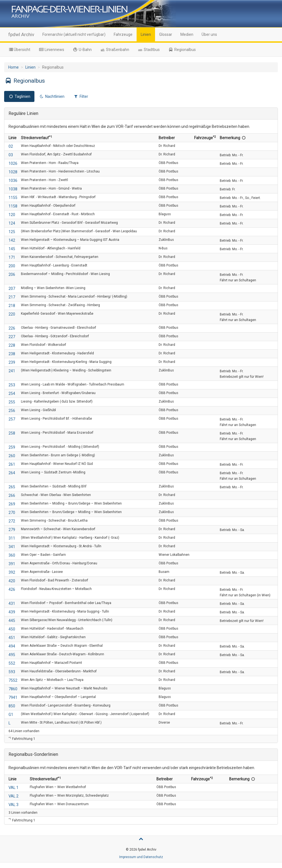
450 (12, 629)
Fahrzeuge (123, 34)
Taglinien (19, 96)
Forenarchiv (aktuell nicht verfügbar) (74, 34)
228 (12, 345)
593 (12, 672)
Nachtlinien (52, 96)
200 (12, 266)
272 (12, 521)
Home (13, 67)
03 (11, 155)
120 (12, 215)
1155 (13, 198)
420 (12, 581)
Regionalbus (182, 50)
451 (12, 638)
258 (12, 433)
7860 (13, 689)
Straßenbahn (115, 50)
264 (12, 473)
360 (12, 555)
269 (12, 504)
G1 (11, 715)
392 (12, 572)
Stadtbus (149, 50)
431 (12, 603)
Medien (187, 34)
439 (12, 612)
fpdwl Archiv (21, 34)
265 (12, 487)
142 (12, 240)
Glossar (166, 34)
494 (12, 646)
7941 (13, 697)
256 (12, 411)
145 (12, 249)
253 (12, 385)
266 (12, 495)
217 (12, 297)
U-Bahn (82, 50)
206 (12, 274)
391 (12, 564)
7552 (13, 680)
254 (12, 393)
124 (12, 223)
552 (12, 663)
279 (12, 530)
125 (12, 232)
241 (12, 371)
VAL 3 (13, 805)
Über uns (209, 34)
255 (12, 402)
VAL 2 (13, 796)
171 (12, 257)
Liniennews (51, 50)
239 (12, 362)
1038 (13, 189)
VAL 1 (13, 788)
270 (12, 513)
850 (12, 706)
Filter (81, 96)
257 (12, 419)
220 (12, 314)
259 (12, 447)
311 (12, 538)
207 (12, 289)
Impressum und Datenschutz (141, 857)
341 (12, 547)
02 (11, 146)
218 (12, 306)
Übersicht (19, 50)
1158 (13, 206)
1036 (13, 180)
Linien (146, 34)
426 (12, 589)
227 (12, 337)
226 (12, 328)
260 (12, 456)
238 (12, 354)
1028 (13, 172)
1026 (13, 163)
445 (12, 621)
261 (12, 464)
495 (12, 655)
